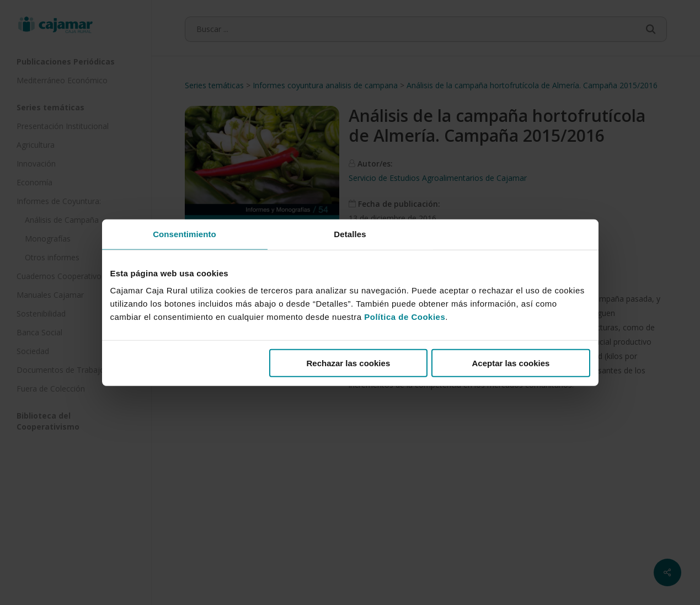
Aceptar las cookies (511, 363)
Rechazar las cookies (348, 363)
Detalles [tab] (350, 234)
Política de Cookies (405, 317)
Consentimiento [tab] (185, 234)
